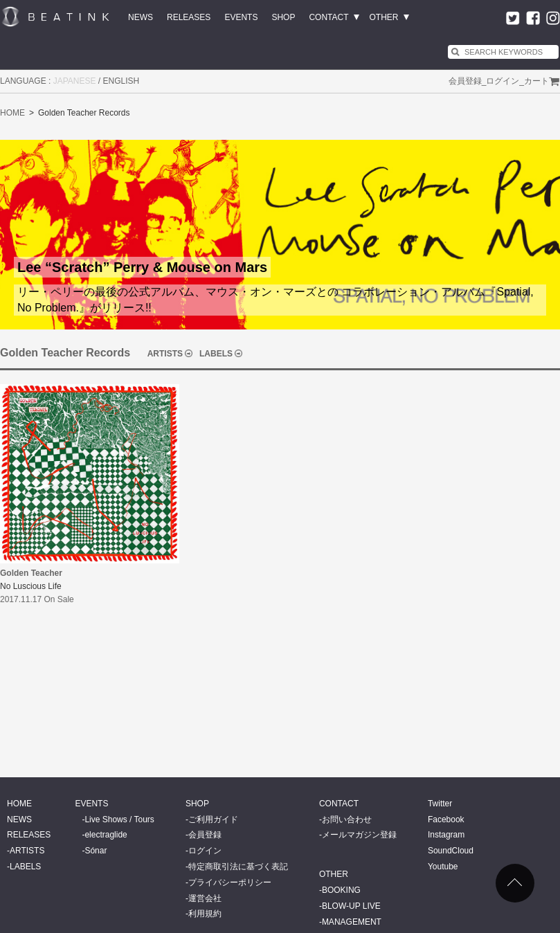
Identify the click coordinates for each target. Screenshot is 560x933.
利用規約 (205, 914)
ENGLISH (121, 81)
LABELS (216, 354)
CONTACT (328, 17)
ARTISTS (165, 354)
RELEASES (189, 17)
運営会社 (205, 898)
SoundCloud (451, 851)
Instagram (446, 835)
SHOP (283, 17)
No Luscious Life (31, 586)
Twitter (440, 804)
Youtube (443, 867)
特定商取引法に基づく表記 (238, 867)
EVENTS (241, 17)
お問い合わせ (347, 819)
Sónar (96, 851)
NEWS (141, 17)
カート (536, 81)
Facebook (446, 819)
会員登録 (465, 81)
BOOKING (341, 890)
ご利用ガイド (213, 819)
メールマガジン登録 (359, 835)
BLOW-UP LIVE (351, 906)
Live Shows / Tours (119, 819)
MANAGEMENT (352, 922)
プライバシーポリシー (230, 882)
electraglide (106, 835)
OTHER (384, 17)
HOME (12, 113)
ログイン (503, 81)
